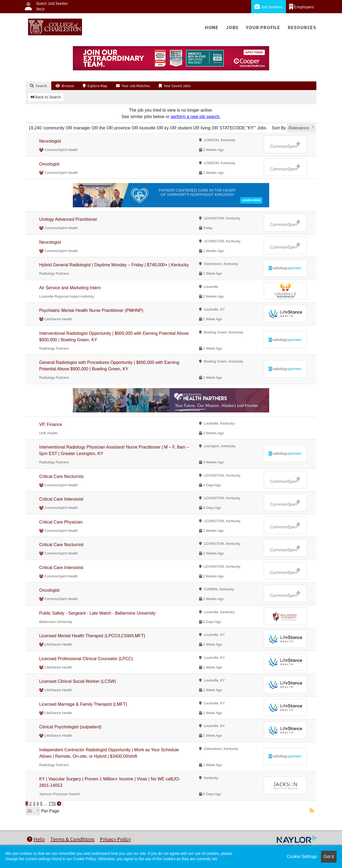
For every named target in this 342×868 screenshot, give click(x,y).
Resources (302, 27)
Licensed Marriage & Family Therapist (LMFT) (83, 704)
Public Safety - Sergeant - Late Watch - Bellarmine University (97, 613)
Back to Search (46, 97)
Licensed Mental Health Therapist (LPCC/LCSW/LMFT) (92, 636)
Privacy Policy (115, 839)
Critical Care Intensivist (61, 499)
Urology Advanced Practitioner (68, 219)
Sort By (279, 128)
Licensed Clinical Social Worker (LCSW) (78, 681)
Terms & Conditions (72, 839)
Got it (329, 857)
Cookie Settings (302, 857)
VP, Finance (51, 424)
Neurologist (50, 141)
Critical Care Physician (61, 522)
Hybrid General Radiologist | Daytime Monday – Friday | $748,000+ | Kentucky (114, 265)
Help (36, 839)
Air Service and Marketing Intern (70, 288)
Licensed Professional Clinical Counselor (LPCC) (86, 659)
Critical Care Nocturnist (61, 476)
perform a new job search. (196, 117)
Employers (302, 7)
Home (212, 27)
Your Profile (263, 27)
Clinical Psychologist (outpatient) (70, 727)
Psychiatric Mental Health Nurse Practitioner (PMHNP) (91, 310)
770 (52, 804)
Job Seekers (269, 7)
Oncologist (49, 164)
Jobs (232, 27)
